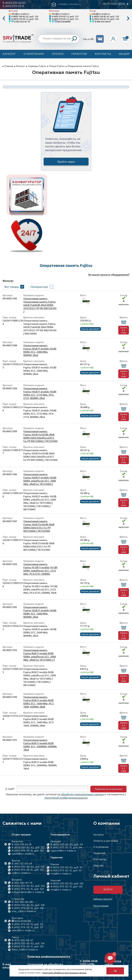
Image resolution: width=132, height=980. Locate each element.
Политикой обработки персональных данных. (65, 973)
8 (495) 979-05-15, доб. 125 (28, 870)
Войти (108, 890)
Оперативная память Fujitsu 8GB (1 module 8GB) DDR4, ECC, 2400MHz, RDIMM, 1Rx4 (40, 745)
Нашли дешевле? (90, 329)
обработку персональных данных (82, 794)
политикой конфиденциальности (66, 798)
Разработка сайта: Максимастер (114, 965)
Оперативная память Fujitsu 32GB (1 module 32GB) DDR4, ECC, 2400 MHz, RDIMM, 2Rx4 (40, 350)
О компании (34, 54)
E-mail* (10, 789)
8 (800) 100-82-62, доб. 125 (28, 867)
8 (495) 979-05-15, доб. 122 (28, 851)
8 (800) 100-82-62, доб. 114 (67, 845)
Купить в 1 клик (124, 330)
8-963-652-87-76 (22, 21)
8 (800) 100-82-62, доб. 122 (28, 848)
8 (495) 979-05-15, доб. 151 (66, 871)
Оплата (58, 54)
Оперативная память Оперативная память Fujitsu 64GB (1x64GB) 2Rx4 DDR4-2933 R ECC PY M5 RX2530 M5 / (40, 305)
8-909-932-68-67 (103, 21)
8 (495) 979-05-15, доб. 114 (66, 848)
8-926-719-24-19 (22, 845)
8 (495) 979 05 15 (13, 6)
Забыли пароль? (103, 899)
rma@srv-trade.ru (61, 874)
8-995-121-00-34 (22, 864)
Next (128, 18)
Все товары (12, 287)
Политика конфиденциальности (49, 957)
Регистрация (101, 906)
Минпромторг (39, 287)
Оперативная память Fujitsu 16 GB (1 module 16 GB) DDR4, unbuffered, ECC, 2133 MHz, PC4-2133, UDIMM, (40, 569)
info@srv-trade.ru (20, 14)
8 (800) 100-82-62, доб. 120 (25, 16)
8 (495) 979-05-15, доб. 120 (25, 19)
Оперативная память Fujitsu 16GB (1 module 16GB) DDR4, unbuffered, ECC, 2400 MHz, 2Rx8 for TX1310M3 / (40, 479)
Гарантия (79, 54)
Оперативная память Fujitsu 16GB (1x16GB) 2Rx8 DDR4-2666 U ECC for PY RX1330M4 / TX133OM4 (39, 526)
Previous (4, 18)
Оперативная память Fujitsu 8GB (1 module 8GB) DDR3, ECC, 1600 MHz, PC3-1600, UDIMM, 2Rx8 (39, 702)
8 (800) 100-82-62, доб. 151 (67, 868)
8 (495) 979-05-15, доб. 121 (65, 16)
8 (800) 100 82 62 (14, 3)
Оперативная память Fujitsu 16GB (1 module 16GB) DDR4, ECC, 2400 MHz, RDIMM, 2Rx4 (40, 612)
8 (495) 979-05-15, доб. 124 (106, 19)
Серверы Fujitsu (37, 66)
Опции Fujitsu (57, 66)
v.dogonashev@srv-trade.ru (28, 892)
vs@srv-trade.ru (21, 873)
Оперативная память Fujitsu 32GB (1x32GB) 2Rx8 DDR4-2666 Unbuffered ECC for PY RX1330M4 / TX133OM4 (40, 436)
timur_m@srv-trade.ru (25, 950)
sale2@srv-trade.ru (23, 931)
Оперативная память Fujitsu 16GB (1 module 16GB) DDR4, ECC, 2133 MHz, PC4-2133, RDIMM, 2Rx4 (40, 393)
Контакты (103, 54)
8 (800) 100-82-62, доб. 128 (28, 905)
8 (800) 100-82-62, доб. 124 (106, 16)
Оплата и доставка (106, 841)
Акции (124, 54)
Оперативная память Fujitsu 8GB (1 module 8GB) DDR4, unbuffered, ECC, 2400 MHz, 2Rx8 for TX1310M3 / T (40, 655)
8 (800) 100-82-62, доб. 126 (67, 884)
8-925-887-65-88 (22, 902)
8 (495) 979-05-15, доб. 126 (67, 887)
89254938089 (64, 21)
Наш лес (99, 866)
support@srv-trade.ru (63, 851)
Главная (9, 66)
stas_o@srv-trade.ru (24, 911)
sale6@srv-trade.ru (23, 854)
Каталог (9, 54)
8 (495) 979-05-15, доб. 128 (28, 908)
